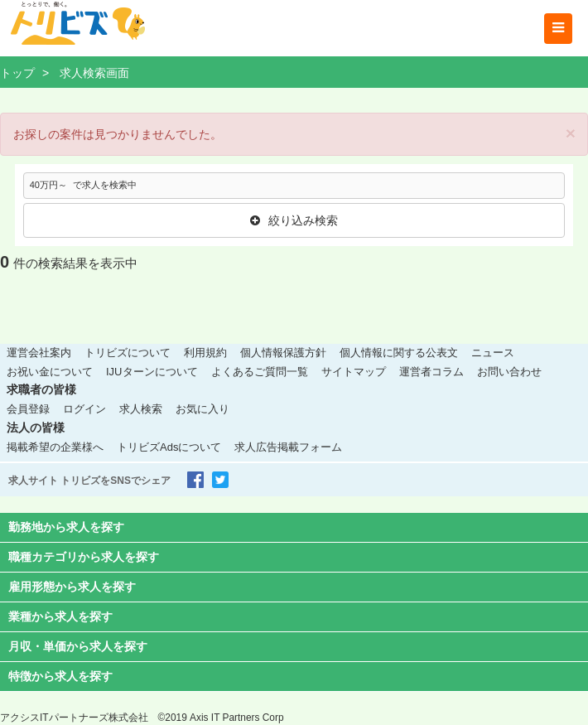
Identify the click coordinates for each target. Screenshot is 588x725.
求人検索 (141, 409)
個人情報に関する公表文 (399, 353)
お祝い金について (50, 372)
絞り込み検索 (294, 220)
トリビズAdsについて (169, 447)
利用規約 (205, 353)
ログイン (84, 409)
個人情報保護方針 (283, 353)
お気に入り (202, 409)
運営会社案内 (39, 353)
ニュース (493, 353)
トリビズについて (128, 353)
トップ (17, 73)
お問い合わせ (509, 372)
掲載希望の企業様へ (55, 447)
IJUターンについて (152, 372)
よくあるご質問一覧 (260, 372)
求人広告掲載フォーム (288, 447)
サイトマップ (354, 372)
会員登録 (28, 409)
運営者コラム (431, 372)
